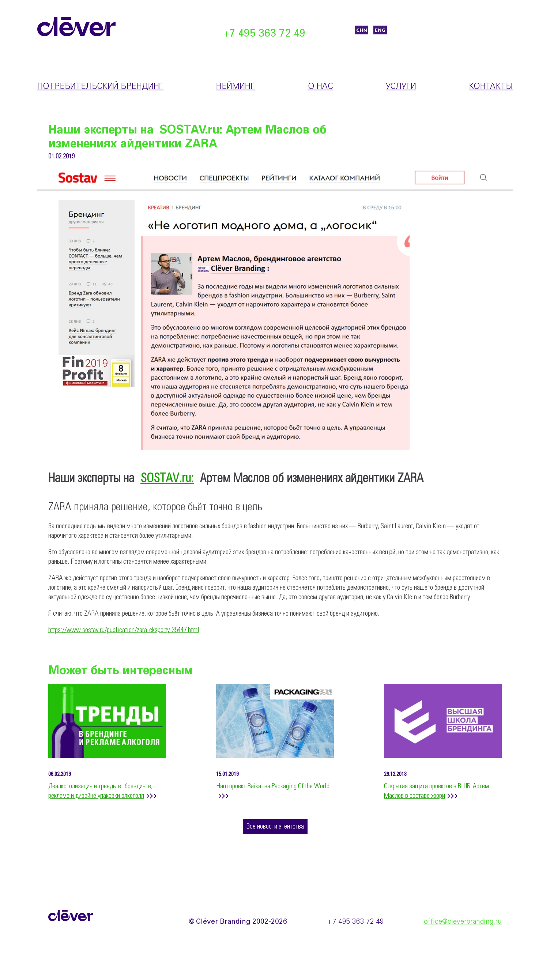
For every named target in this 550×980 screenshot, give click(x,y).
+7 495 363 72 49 (264, 34)
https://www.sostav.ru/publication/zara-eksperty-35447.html (124, 630)
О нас (321, 87)
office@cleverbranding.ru (463, 922)
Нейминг (236, 87)
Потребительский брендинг (100, 87)
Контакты (491, 87)
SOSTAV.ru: (167, 479)
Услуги (401, 87)
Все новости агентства (275, 827)
